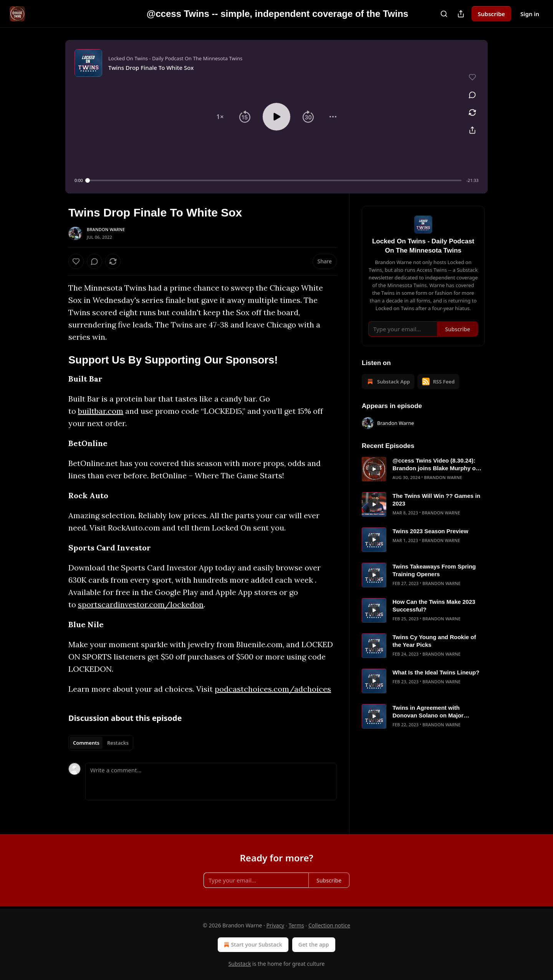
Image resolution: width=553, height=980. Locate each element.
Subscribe (491, 14)
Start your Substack (252, 945)
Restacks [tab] (118, 743)
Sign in (530, 14)
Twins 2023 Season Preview (430, 531)
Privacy (276, 925)
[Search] (444, 14)
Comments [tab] (86, 743)
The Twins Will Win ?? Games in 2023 (436, 500)
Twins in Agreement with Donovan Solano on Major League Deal (428, 712)
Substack (240, 964)
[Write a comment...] (211, 782)
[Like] (76, 261)
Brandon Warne (106, 229)
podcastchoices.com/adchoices (273, 689)
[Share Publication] (461, 14)
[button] (220, 117)
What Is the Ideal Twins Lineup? (436, 672)
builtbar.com (101, 411)
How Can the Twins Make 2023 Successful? (434, 606)
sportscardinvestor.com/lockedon (141, 604)
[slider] (275, 180)
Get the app (314, 944)
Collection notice (329, 925)
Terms (296, 925)
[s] (374, 469)
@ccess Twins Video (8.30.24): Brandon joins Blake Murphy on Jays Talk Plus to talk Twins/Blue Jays (437, 465)
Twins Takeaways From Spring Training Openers (434, 570)
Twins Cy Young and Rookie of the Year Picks (434, 641)
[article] (423, 469)
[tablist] (101, 743)
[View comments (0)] (472, 95)
